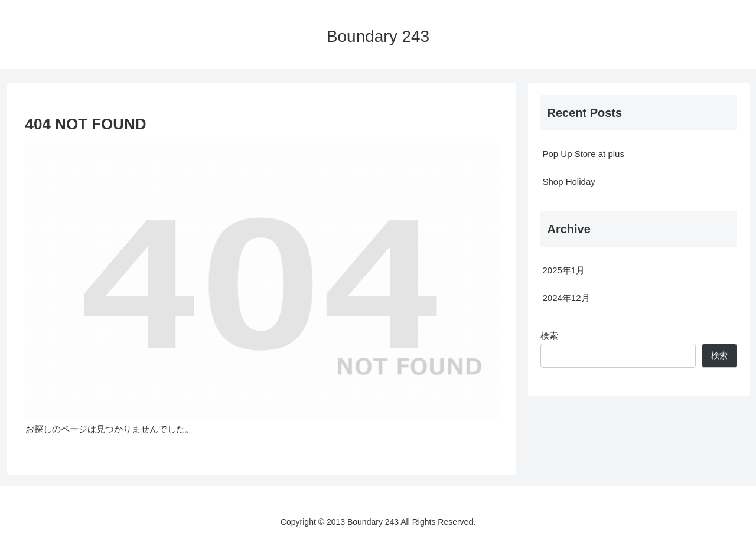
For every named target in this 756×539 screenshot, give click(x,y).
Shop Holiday (569, 182)
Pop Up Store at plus (584, 154)
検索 (549, 336)
